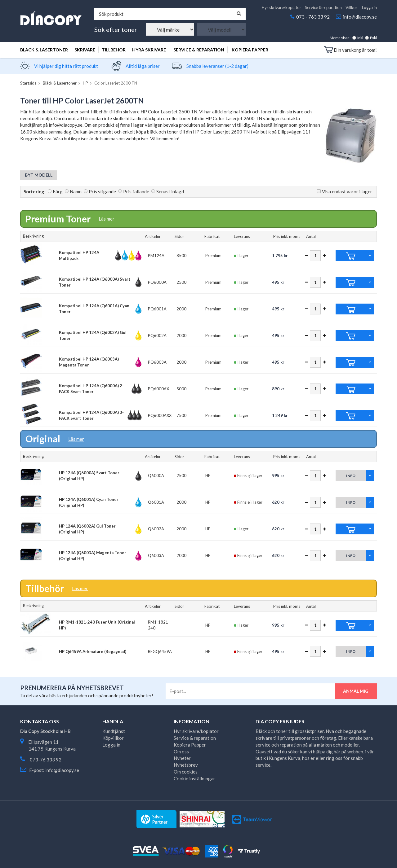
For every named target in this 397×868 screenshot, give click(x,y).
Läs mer (107, 219)
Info (351, 476)
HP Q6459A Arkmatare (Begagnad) (93, 651)
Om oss (181, 752)
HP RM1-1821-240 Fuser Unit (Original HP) (97, 625)
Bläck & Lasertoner (44, 50)
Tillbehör (114, 50)
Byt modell (39, 175)
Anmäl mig (356, 691)
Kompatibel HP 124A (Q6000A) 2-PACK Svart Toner (91, 389)
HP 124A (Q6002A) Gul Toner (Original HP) (87, 529)
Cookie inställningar (194, 778)
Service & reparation (323, 7)
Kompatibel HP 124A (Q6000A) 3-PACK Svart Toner (91, 415)
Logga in (369, 7)
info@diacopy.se (360, 17)
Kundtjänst (114, 731)
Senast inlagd (170, 191)
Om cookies (186, 772)
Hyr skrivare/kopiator (281, 7)
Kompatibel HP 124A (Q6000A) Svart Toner (95, 282)
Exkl (373, 38)
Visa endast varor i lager (347, 191)
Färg (58, 191)
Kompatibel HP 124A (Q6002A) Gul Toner (93, 335)
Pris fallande (136, 191)
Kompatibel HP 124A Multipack (79, 255)
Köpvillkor (113, 738)
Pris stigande (102, 191)
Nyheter (182, 758)
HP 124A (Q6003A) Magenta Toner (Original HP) (93, 556)
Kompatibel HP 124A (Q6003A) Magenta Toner (89, 362)
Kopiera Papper (250, 50)
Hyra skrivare (149, 50)
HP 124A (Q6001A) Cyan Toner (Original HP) (89, 502)
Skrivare (85, 50)
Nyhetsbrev (186, 765)
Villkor (351, 7)
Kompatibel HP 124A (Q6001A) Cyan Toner (94, 309)
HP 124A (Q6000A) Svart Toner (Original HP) (89, 476)
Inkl (360, 38)
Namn (76, 191)
